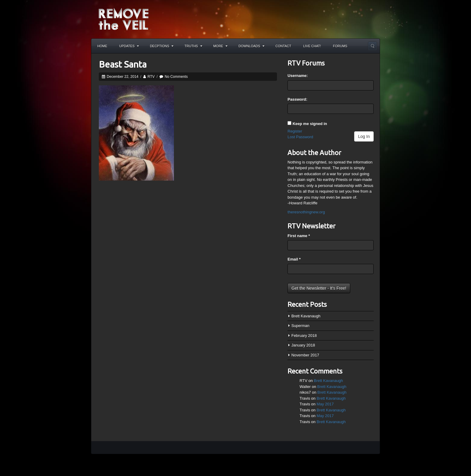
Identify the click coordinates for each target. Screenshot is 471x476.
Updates (129, 46)
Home (102, 46)
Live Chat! (312, 46)
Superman (300, 326)
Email (294, 259)
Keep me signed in (310, 124)
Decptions (162, 46)
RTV (151, 77)
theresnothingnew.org (306, 212)
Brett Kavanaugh (306, 316)
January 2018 (303, 345)
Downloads (251, 46)
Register (295, 131)
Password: (297, 99)
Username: (298, 76)
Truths (193, 46)
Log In (364, 136)
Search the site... (372, 46)
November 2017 (305, 355)
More (220, 46)
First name (299, 236)
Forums (340, 46)
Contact (283, 46)
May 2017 (325, 404)
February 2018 (304, 336)
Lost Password (300, 137)
